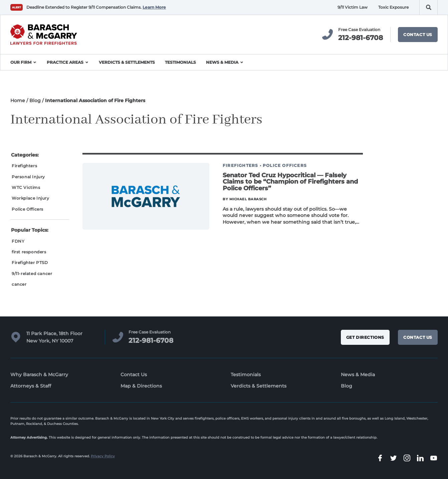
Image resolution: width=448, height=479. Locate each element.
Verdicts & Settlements (127, 62)
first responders (29, 252)
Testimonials (180, 62)
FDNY (18, 241)
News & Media (222, 62)
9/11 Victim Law (353, 7)
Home (18, 100)
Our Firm (21, 62)
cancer (19, 284)
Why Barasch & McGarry (39, 375)
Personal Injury (28, 177)
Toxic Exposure (393, 7)
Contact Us (418, 35)
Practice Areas (65, 62)
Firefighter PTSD (30, 263)
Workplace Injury (31, 198)
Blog (35, 100)
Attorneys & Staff (31, 386)
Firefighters (24, 166)
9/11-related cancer (32, 274)
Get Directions (365, 337)
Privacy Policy (103, 456)
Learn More (154, 7)
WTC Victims (26, 187)
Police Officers (28, 209)
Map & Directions (141, 386)
